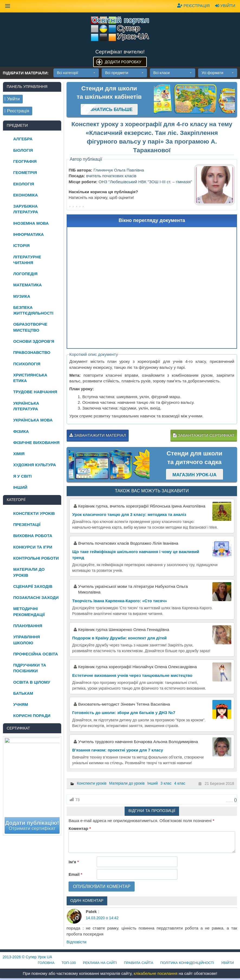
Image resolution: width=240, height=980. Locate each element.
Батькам (23, 693)
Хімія (19, 454)
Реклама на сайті (100, 963)
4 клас (180, 783)
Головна (46, 963)
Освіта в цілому (32, 682)
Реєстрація (193, 6)
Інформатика (29, 234)
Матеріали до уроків (127, 783)
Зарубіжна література (26, 209)
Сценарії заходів (33, 586)
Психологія (27, 364)
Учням (21, 704)
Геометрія (25, 172)
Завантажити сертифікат (204, 435)
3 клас (166, 783)
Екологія (24, 184)
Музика (22, 296)
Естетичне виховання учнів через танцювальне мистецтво (132, 675)
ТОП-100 (69, 963)
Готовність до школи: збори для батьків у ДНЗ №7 (124, 713)
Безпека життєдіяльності (33, 310)
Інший (153, 783)
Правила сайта (139, 963)
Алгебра (23, 139)
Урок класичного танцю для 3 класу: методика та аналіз (129, 514)
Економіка (26, 195)
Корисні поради (32, 716)
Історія (22, 245)
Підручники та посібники (30, 668)
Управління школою (27, 640)
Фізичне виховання (36, 443)
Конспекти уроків (92, 783)
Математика (28, 285)
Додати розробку (123, 62)
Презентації (27, 524)
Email (75, 874)
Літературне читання (27, 260)
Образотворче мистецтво (30, 327)
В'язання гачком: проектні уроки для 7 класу (118, 750)
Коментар (80, 828)
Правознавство (32, 352)
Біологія (23, 150)
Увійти (225, 6)
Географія (25, 161)
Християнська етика (30, 378)
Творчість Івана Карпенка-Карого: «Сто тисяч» (120, 601)
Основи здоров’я (34, 341)
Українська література (26, 406)
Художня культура (35, 465)
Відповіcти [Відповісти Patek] (77, 942)
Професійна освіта (36, 654)
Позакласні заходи (36, 597)
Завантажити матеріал (98, 435)
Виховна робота (33, 536)
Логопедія (25, 274)
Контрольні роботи (36, 558)
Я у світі (22, 476)
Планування (28, 626)
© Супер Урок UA (27, 957)
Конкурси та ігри (33, 547)
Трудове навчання (35, 392)
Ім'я (74, 862)
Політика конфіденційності (187, 963)
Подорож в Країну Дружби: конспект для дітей (120, 638)
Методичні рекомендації (29, 611)
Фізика (21, 431)
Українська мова (33, 420)
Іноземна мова (31, 223)
